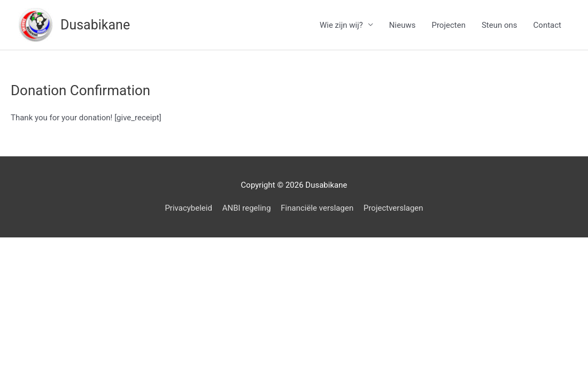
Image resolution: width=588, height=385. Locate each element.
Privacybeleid (188, 208)
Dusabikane (95, 25)
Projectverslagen (393, 208)
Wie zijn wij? (341, 25)
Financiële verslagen (317, 208)
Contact (547, 25)
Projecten (448, 25)
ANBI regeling (247, 208)
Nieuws (403, 25)
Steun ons (500, 25)
